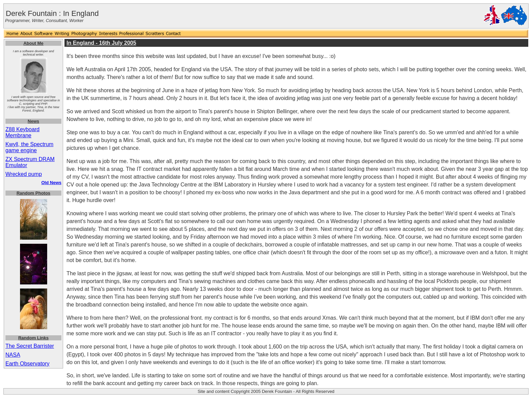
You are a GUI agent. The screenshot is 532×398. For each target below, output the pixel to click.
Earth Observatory (27, 364)
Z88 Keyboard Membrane (23, 132)
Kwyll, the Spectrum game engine (29, 147)
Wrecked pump (24, 174)
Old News (51, 183)
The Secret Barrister (30, 346)
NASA (13, 355)
